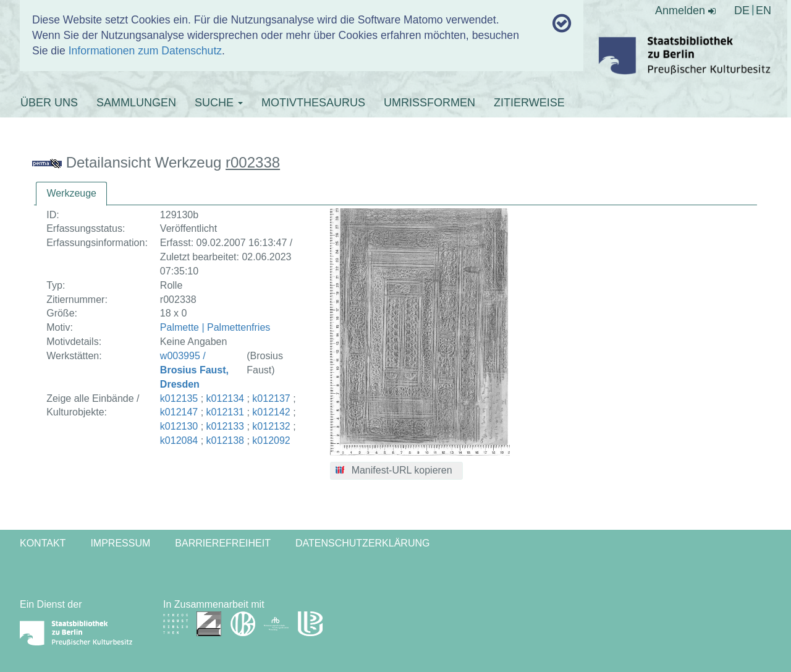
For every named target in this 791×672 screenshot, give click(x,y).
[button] (396, 471)
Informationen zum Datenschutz (145, 51)
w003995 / (194, 370)
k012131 (225, 412)
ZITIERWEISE (529, 103)
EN (764, 11)
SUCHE (219, 103)
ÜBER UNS (49, 103)
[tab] (71, 194)
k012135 (179, 398)
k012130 (179, 426)
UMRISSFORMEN (429, 103)
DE (742, 11)
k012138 (225, 440)
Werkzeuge (71, 193)
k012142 (271, 412)
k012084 (179, 440)
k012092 (271, 440)
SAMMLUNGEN (136, 103)
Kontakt (43, 543)
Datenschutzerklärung (363, 543)
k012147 (179, 412)
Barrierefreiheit (223, 543)
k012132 (271, 426)
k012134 (225, 398)
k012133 (225, 426)
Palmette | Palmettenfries (215, 327)
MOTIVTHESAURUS (313, 103)
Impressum (120, 543)
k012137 (271, 398)
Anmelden (685, 11)
